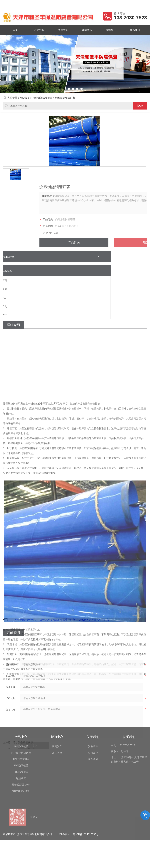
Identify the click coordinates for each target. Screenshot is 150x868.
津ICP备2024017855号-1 (87, 800)
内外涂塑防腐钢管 (42, 97)
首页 (17, 30)
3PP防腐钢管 (21, 731)
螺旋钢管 (21, 744)
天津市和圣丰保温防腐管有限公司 (33, 4)
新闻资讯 (87, 30)
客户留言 (143, 4)
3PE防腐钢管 (21, 712)
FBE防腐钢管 (21, 738)
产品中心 (40, 30)
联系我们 (133, 30)
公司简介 (110, 30)
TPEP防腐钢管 (21, 725)
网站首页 (25, 97)
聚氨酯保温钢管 (21, 750)
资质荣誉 (63, 30)
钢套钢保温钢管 (21, 757)
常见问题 (57, 719)
